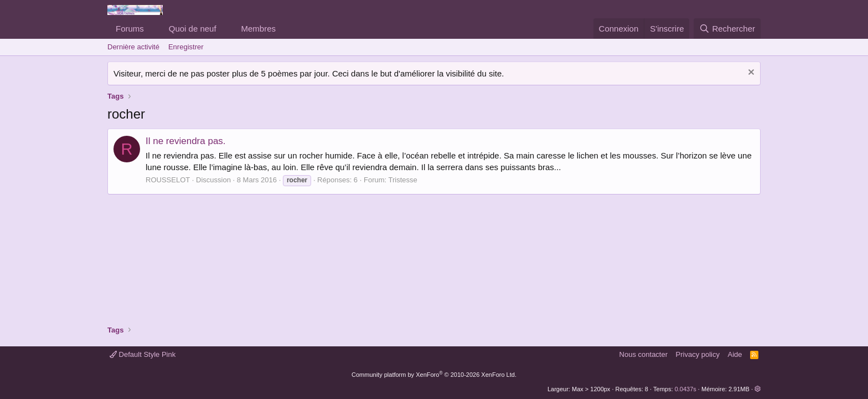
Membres (259, 29)
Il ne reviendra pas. (186, 141)
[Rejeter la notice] (750, 73)
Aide (735, 354)
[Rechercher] (727, 29)
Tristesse (403, 180)
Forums (130, 29)
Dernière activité (133, 47)
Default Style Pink (143, 354)
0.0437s (686, 389)
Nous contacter (644, 354)
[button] (153, 29)
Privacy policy (698, 354)
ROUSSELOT (168, 180)
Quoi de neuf (193, 29)
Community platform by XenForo (434, 375)
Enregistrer (186, 47)
